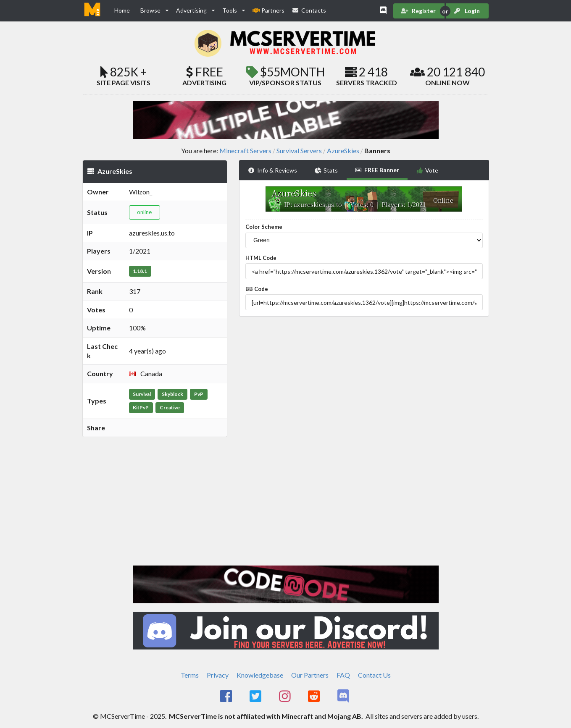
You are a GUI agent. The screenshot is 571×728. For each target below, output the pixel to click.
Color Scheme (264, 227)
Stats (326, 170)
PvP (199, 394)
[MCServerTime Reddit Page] (315, 697)
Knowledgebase (260, 675)
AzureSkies (343, 151)
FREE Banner (377, 170)
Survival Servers (299, 151)
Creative (170, 407)
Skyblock (172, 394)
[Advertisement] (155, 486)
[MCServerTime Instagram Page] (285, 697)
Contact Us (374, 675)
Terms (190, 675)
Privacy (218, 675)
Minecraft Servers (245, 151)
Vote (428, 170)
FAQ (343, 675)
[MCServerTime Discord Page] (344, 697)
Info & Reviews (272, 170)
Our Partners (310, 675)
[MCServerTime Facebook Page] (227, 697)
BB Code (257, 289)
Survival (142, 394)
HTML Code (261, 258)
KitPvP (141, 407)
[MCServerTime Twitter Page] (256, 697)
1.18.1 (140, 271)
